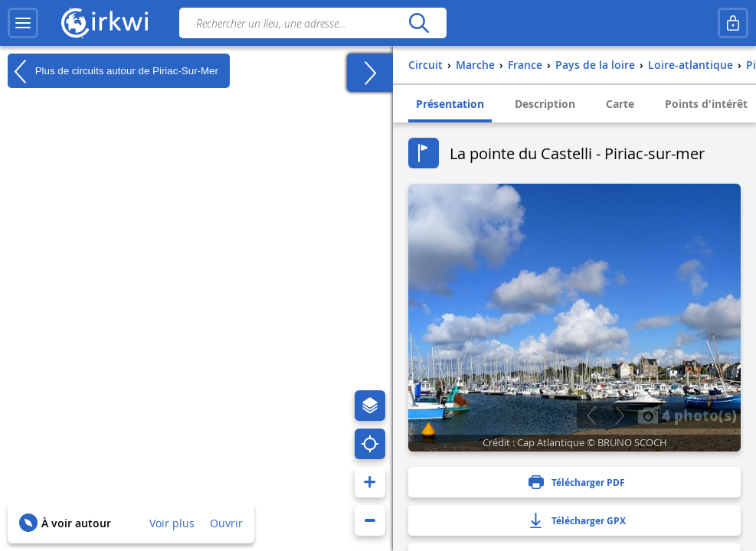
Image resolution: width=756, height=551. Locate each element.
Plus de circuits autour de (113, 71)
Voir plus (172, 523)
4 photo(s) (687, 415)
